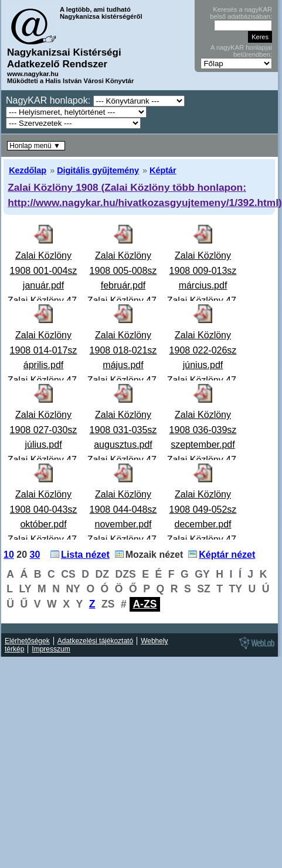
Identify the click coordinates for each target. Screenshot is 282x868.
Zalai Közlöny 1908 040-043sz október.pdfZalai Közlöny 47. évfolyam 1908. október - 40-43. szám (44, 539)
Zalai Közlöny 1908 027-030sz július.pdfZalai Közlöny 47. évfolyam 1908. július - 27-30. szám (44, 460)
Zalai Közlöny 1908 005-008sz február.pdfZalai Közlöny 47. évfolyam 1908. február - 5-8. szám (123, 301)
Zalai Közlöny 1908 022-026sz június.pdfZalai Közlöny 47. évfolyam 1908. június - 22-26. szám (203, 380)
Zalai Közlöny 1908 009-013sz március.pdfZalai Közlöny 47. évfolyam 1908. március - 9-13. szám (203, 301)
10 (9, 555)
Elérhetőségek (27, 641)
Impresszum (51, 649)
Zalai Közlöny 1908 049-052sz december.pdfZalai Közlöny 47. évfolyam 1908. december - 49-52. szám (203, 539)
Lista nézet (85, 555)
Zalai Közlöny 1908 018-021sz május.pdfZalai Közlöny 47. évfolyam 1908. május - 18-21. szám (123, 380)
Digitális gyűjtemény (98, 170)
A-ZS (145, 604)
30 (35, 555)
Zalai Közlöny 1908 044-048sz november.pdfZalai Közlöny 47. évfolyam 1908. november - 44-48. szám (123, 539)
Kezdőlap (28, 170)
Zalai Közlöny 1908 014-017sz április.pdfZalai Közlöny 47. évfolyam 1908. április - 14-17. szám (44, 380)
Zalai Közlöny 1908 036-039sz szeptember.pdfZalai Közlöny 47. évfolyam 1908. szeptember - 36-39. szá (203, 460)
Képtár (163, 170)
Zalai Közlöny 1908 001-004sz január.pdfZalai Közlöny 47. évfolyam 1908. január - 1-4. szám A (44, 301)
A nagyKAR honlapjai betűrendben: (241, 51)
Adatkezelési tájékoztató (95, 641)
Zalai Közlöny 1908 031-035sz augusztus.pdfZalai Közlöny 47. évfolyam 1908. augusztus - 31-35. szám (123, 460)
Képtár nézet (227, 555)
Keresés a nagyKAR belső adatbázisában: (241, 13)
